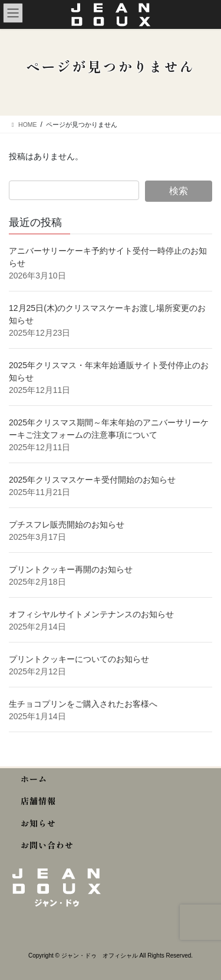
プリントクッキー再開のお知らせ (71, 569)
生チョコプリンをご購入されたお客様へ (83, 704)
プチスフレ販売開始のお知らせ (67, 525)
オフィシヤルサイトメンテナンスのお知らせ (91, 614)
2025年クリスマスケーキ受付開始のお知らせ (93, 480)
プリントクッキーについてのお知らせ (79, 659)
